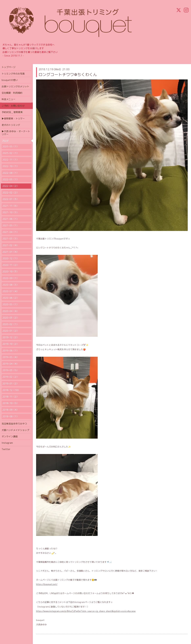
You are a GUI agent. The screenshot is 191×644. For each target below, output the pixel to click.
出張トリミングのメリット (15, 86)
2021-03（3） (11, 239)
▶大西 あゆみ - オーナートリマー (16, 133)
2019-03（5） (11, 370)
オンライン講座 (10, 436)
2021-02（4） (11, 245)
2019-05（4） (11, 357)
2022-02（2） (11, 193)
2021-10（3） (11, 212)
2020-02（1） (11, 324)
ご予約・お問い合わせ (13, 106)
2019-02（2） (11, 377)
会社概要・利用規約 (12, 93)
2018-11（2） (11, 397)
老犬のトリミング (11, 125)
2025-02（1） (11, 153)
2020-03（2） (11, 318)
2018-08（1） (11, 416)
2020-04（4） (11, 311)
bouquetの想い (10, 80)
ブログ (5, 141)
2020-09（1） (11, 278)
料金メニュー (9, 99)
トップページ (9, 67)
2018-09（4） (11, 410)
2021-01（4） (11, 252)
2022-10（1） (11, 166)
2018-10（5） (11, 403)
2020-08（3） (11, 285)
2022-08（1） (11, 173)
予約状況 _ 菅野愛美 (12, 112)
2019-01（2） (11, 384)
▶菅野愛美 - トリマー (13, 118)
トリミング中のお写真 (13, 74)
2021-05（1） (11, 225)
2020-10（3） (11, 271)
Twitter (6, 449)
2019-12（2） (11, 337)
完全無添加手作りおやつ (14, 424)
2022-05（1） (11, 179)
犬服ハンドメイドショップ (15, 430)
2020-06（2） (11, 298)
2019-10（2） (11, 344)
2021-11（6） (11, 206)
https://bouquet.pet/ (47, 584)
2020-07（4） (11, 291)
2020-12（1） (11, 258)
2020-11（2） (11, 265)
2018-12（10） (11, 390)
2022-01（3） (11, 199)
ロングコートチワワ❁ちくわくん (68, 75)
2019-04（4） (11, 364)
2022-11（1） (11, 160)
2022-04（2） (11, 186)
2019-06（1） (11, 351)
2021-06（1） (11, 219)
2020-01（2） (11, 331)
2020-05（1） (11, 304)
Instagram (7, 443)
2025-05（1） (11, 147)
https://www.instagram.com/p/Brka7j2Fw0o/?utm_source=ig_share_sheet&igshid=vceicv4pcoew (86, 611)
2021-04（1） (11, 232)
